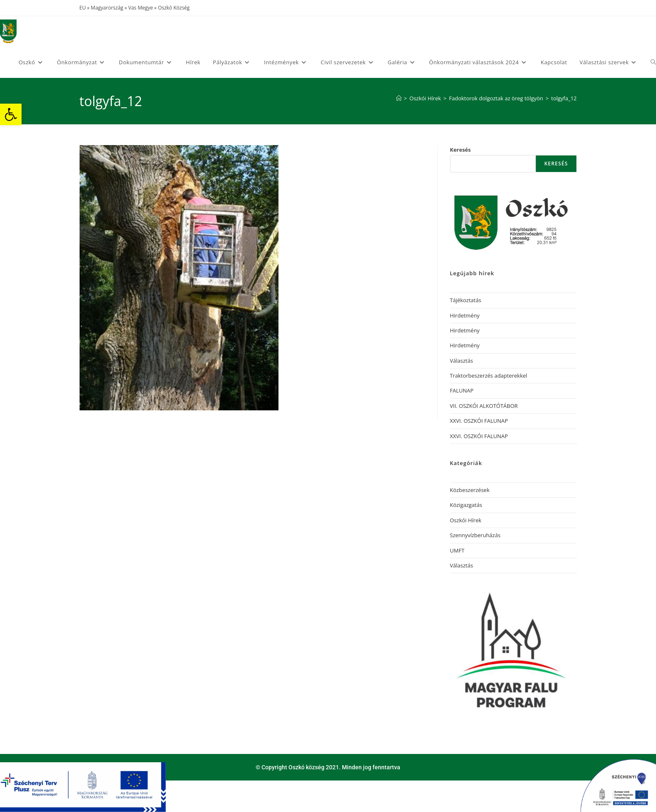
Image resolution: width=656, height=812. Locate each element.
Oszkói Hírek (466, 520)
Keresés (461, 150)
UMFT (457, 550)
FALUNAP (462, 390)
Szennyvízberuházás (475, 535)
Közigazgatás (466, 505)
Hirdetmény (465, 315)
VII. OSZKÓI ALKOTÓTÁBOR (484, 406)
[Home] (399, 98)
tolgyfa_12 (564, 98)
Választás (462, 361)
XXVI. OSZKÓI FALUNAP (479, 421)
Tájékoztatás (466, 300)
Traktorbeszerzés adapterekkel (489, 376)
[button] (11, 114)
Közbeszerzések (470, 490)
